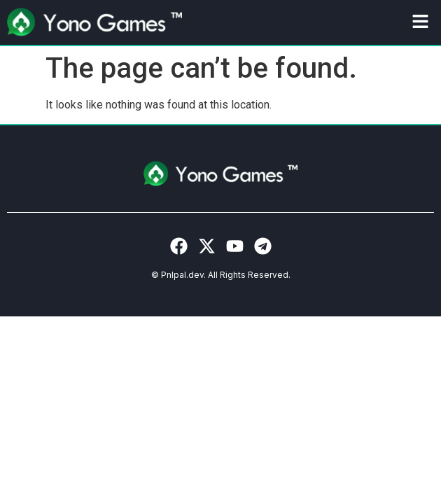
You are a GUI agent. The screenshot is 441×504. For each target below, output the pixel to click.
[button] (420, 22)
